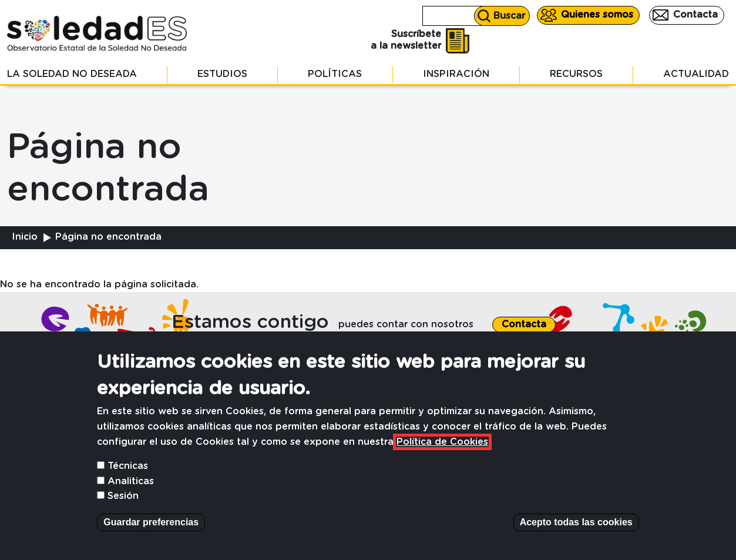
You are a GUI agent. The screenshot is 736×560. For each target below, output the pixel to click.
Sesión (123, 512)
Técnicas (128, 482)
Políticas (335, 74)
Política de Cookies (442, 458)
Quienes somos (597, 15)
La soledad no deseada (72, 74)
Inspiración (456, 74)
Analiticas (131, 497)
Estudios (222, 74)
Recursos (576, 74)
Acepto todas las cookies (576, 538)
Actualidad (696, 74)
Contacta (695, 15)
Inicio (25, 237)
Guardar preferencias (151, 538)
